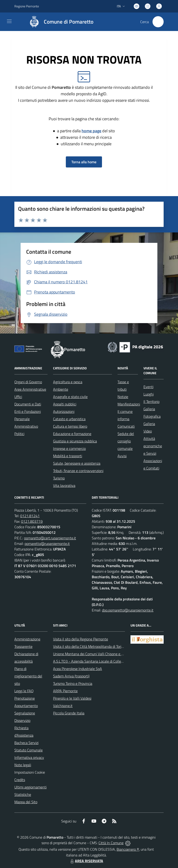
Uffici (18, 397)
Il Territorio (151, 402)
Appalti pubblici (65, 404)
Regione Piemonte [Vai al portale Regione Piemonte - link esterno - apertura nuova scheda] (27, 6)
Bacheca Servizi (26, 743)
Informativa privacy (29, 757)
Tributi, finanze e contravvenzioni (78, 471)
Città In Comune (111, 843)
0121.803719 (32, 521)
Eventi (148, 387)
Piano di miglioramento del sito (28, 676)
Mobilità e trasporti (68, 456)
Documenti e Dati (28, 404)
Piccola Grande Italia (69, 713)
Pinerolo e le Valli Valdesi (72, 698)
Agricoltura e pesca (68, 382)
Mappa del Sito (26, 802)
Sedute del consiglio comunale (126, 441)
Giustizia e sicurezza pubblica (75, 441)
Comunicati (126, 426)
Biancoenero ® (128, 849)
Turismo (59, 478)
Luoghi (149, 394)
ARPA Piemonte (65, 691)
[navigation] (9, 21)
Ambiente (61, 389)
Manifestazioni (129, 404)
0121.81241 (30, 516)
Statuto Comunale (29, 750)
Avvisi (122, 456)
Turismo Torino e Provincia (73, 683)
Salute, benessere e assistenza (77, 463)
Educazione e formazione (72, 434)
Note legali (23, 765)
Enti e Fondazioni (28, 411)
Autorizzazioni (64, 411)
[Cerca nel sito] (158, 22)
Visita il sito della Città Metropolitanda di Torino (89, 646)
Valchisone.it (63, 706)
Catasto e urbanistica (69, 419)
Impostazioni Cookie (30, 772)
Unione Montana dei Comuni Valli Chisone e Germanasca (97, 654)
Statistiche (23, 794)
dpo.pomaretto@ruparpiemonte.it (128, 610)
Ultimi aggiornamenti (30, 787)
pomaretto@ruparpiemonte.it (47, 544)
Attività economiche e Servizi (153, 446)
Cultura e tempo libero (70, 426)
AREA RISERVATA (86, 861)
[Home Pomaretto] (59, 22)
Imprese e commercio (69, 448)
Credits (20, 780)
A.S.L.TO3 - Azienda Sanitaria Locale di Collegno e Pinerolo (98, 661)
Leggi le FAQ (24, 691)
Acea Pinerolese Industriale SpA (78, 669)
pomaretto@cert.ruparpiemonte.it (50, 538)
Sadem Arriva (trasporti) (71, 676)
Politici (19, 434)
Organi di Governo (28, 382)
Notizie (123, 397)
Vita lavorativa (64, 485)
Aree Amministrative (30, 389)
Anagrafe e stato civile (70, 397)
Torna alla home (84, 162)
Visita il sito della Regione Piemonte (81, 639)
